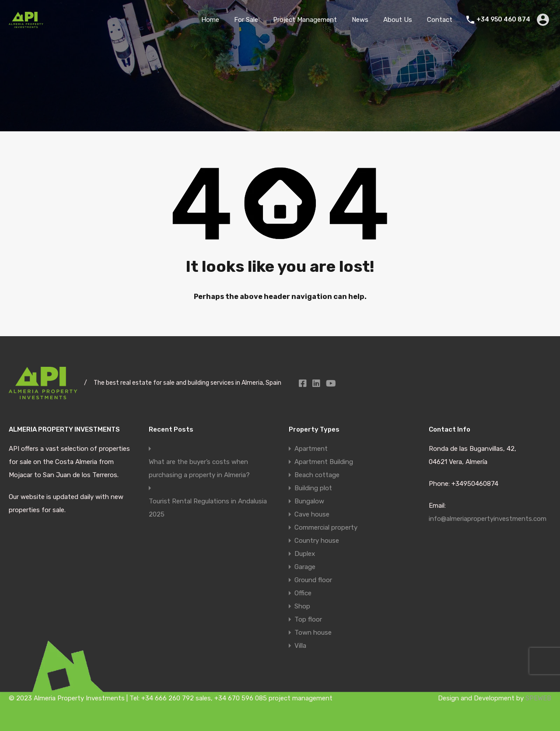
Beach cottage (317, 475)
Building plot (313, 488)
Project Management (305, 20)
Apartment (311, 449)
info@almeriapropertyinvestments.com (488, 519)
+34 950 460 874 (503, 20)
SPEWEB (538, 698)
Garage (305, 567)
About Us (398, 20)
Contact (440, 20)
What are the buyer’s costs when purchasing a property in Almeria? (199, 468)
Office (303, 593)
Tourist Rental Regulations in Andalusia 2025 (208, 508)
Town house (313, 633)
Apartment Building (324, 462)
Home (210, 20)
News (360, 20)
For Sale (246, 20)
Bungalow (309, 501)
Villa (300, 646)
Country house (317, 541)
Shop (302, 606)
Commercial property (326, 527)
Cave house (312, 514)
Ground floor (313, 580)
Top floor (308, 619)
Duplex (305, 554)
